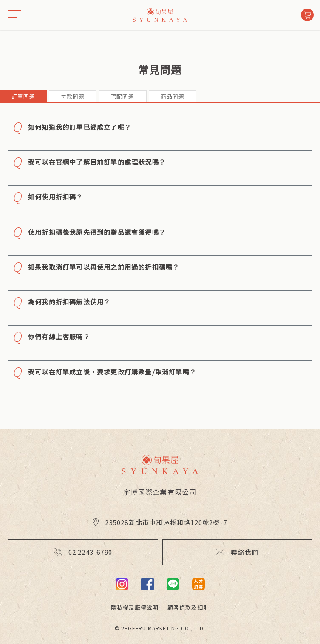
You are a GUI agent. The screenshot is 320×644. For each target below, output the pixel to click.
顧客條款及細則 (188, 607)
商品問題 (173, 96)
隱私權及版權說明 (135, 607)
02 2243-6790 (83, 552)
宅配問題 (122, 96)
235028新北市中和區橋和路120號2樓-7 (160, 522)
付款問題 (73, 96)
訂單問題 (23, 96)
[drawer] (15, 15)
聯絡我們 (237, 552)
